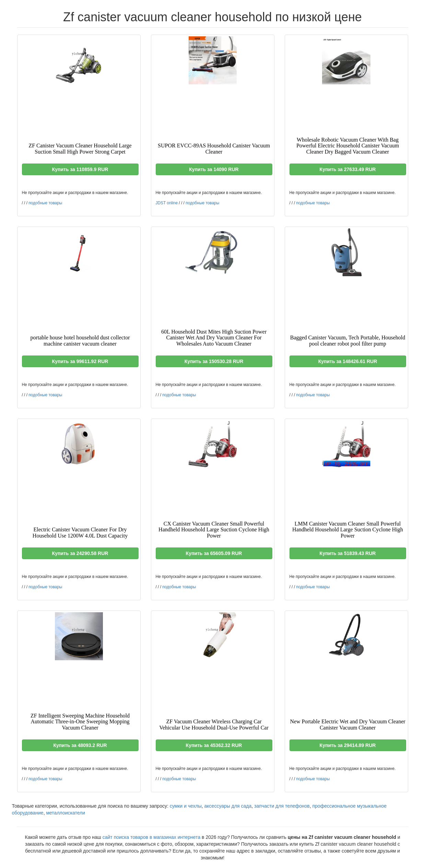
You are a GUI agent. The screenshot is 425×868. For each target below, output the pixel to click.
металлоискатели (66, 813)
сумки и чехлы (186, 806)
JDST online (167, 203)
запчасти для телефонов (282, 806)
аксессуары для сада (228, 806)
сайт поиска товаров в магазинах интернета (152, 837)
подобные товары (45, 203)
